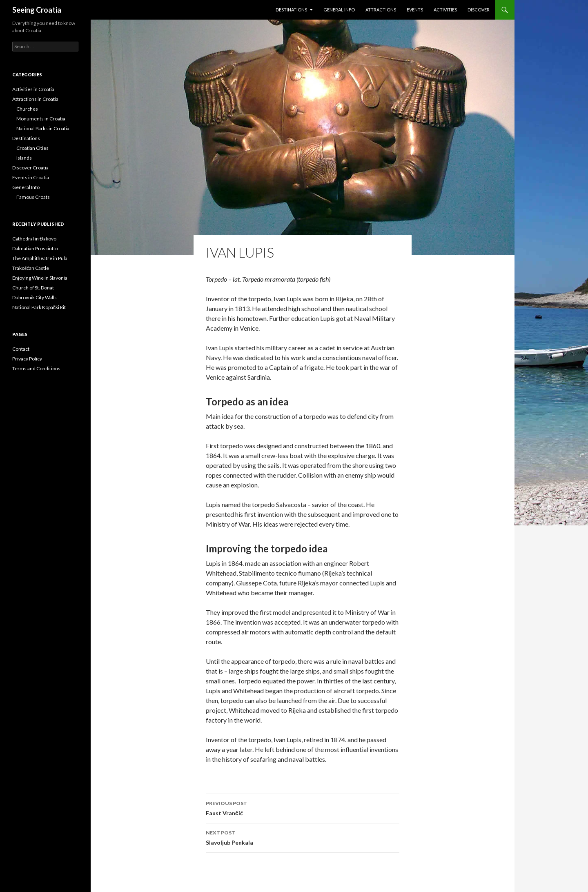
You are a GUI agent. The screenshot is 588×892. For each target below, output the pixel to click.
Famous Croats (33, 197)
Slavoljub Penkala (303, 837)
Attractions (381, 10)
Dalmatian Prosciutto (35, 248)
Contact (21, 349)
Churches (27, 109)
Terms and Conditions (36, 368)
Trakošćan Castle (31, 268)
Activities (445, 10)
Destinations (291, 10)
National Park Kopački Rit (39, 307)
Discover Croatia (30, 168)
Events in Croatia (31, 177)
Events (415, 10)
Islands (24, 158)
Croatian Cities (32, 148)
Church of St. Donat (33, 288)
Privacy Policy (27, 359)
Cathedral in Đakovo (34, 239)
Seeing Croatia (37, 10)
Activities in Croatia (33, 89)
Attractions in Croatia (35, 99)
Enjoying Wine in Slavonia (40, 278)
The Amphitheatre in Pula (40, 258)
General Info (339, 10)
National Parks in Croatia (43, 128)
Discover (479, 10)
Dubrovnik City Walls (35, 297)
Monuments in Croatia (41, 119)
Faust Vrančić (303, 807)
